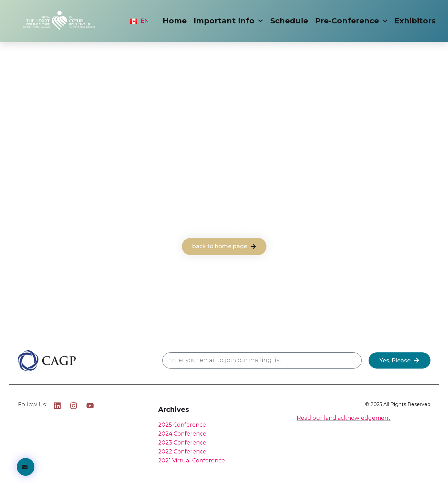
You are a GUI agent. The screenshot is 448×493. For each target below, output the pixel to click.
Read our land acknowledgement (344, 418)
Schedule (289, 21)
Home (175, 21)
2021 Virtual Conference (192, 461)
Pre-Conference (351, 21)
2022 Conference (182, 452)
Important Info (228, 21)
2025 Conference (182, 425)
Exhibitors (415, 21)
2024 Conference (182, 434)
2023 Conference (182, 443)
